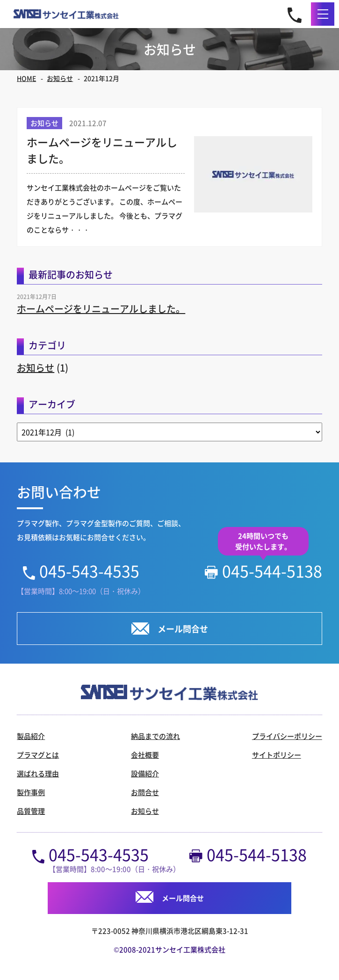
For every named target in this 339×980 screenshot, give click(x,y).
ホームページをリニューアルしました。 (101, 309)
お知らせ (60, 78)
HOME (26, 78)
